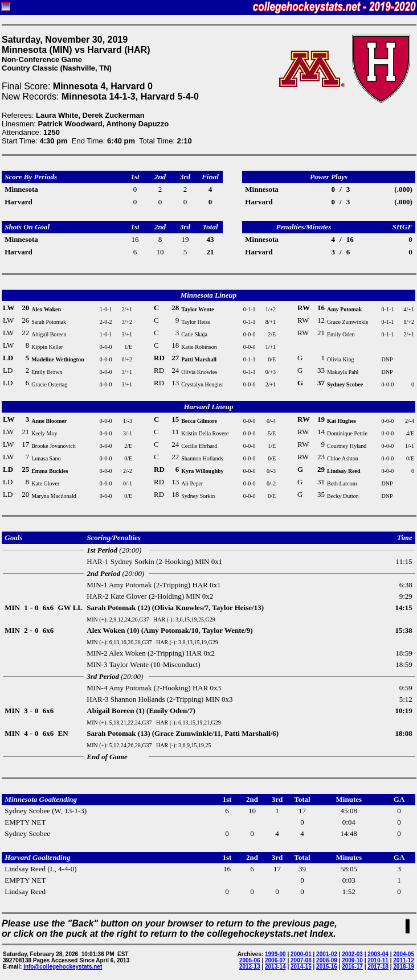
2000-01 (301, 954)
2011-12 (404, 960)
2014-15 (301, 967)
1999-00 (275, 954)
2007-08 (301, 960)
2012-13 (250, 967)
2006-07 (275, 960)
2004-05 (404, 954)
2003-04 (378, 954)
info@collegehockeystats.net (63, 967)
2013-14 (275, 967)
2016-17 (352, 967)
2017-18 (378, 967)
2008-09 (327, 960)
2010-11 (378, 960)
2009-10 (352, 960)
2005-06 (250, 960)
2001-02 (327, 954)
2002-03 (352, 954)
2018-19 (404, 967)
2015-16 (327, 967)
